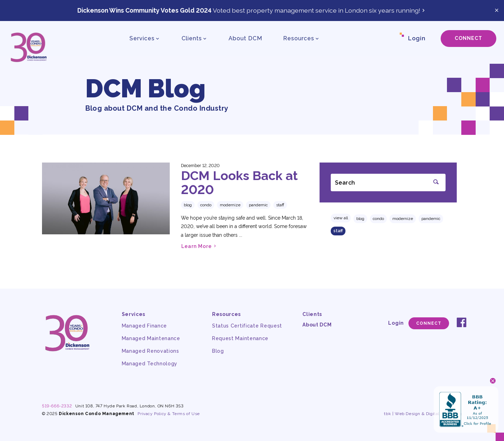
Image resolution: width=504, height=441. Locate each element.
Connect (468, 38)
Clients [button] (192, 38)
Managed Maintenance (151, 338)
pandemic (431, 219)
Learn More (200, 246)
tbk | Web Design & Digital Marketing (423, 414)
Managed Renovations (150, 351)
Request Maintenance (240, 338)
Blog (360, 219)
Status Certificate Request (247, 326)
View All (341, 218)
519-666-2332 (57, 406)
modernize (403, 219)
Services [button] (142, 38)
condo (378, 219)
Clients (312, 314)
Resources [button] (299, 38)
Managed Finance (145, 326)
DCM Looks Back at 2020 (239, 182)
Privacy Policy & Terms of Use (169, 414)
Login (417, 38)
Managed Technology (150, 364)
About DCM (245, 38)
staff (338, 231)
